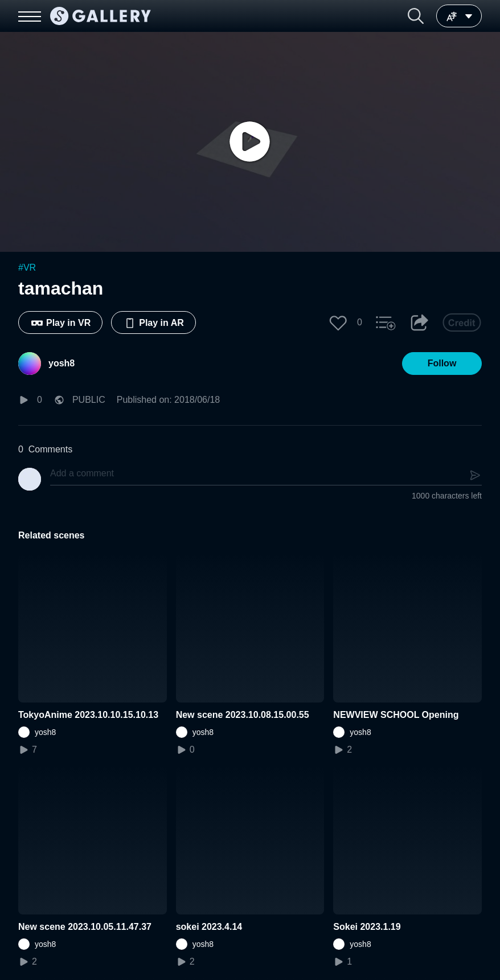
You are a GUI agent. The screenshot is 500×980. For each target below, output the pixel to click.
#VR (27, 268)
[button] (416, 16)
